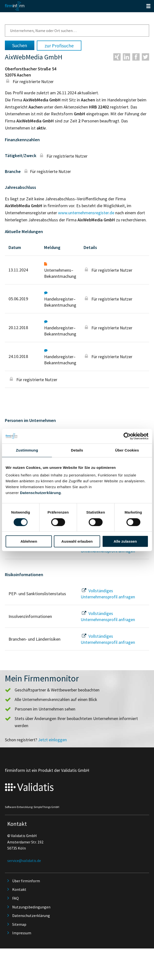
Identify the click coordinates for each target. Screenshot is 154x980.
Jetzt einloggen (52, 740)
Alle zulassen (125, 541)
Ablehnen (29, 541)
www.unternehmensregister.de (86, 213)
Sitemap (19, 924)
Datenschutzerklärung (40, 493)
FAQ (15, 898)
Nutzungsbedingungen (31, 907)
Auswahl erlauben (77, 541)
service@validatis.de (24, 861)
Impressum (22, 933)
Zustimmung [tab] (27, 450)
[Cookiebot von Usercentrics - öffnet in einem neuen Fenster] (127, 436)
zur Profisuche (59, 46)
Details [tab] (77, 450)
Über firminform (26, 881)
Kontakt (19, 889)
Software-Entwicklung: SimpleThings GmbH (32, 807)
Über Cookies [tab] (127, 450)
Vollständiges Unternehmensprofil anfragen (108, 594)
